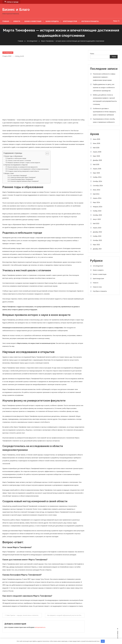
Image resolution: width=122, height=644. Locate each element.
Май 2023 (96, 224)
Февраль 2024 (98, 207)
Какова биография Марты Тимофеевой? (22, 179)
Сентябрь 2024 (98, 186)
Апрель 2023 (97, 228)
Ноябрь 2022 (97, 236)
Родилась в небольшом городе (17, 158)
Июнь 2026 (97, 143)
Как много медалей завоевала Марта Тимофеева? (25, 181)
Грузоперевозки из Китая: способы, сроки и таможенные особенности (104, 121)
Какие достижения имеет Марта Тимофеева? (23, 177)
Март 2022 (96, 245)
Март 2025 (96, 173)
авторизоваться (40, 627)
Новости (17, 21)
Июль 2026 (97, 139)
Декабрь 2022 (97, 232)
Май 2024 (96, 194)
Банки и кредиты (52, 21)
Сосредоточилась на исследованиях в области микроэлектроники (28, 169)
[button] (46, 153)
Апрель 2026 (97, 152)
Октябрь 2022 (97, 240)
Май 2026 (96, 148)
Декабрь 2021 (97, 249)
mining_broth (20, 56)
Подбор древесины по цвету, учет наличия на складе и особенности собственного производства (104, 88)
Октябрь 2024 (98, 181)
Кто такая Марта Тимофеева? (19, 175)
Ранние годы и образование (13, 156)
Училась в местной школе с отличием (19, 160)
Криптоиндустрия (70, 21)
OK (103, 641)
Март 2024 (97, 202)
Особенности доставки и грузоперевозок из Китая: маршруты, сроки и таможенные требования (105, 112)
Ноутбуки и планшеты (90, 21)
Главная (6, 21)
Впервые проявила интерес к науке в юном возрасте (24, 163)
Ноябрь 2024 (97, 177)
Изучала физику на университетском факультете (23, 167)
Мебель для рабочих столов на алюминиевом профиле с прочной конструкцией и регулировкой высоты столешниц (105, 100)
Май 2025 (96, 165)
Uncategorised (8, 53)
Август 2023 (97, 219)
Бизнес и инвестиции (33, 21)
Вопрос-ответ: (9, 173)
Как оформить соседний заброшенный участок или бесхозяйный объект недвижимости (66, 615)
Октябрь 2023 (97, 215)
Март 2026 (97, 156)
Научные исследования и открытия (16, 165)
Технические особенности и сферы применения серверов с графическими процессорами (104, 77)
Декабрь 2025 (97, 160)
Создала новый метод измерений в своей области (23, 171)
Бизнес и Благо (16, 10)
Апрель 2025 (97, 169)
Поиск (116, 21)
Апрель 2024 (97, 198)
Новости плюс (97, 287)
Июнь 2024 (97, 190)
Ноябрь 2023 (97, 211)
